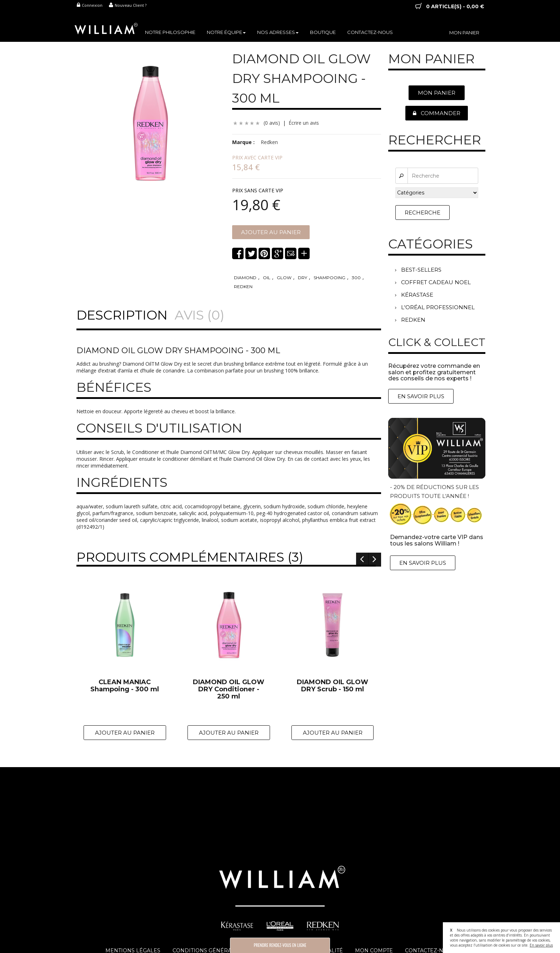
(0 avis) (272, 123)
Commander (437, 113)
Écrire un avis (304, 123)
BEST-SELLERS (418, 270)
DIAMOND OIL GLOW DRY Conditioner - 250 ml (229, 689)
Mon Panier (437, 93)
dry (302, 278)
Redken (269, 142)
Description (122, 315)
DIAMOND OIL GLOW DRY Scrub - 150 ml (332, 686)
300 (356, 278)
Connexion (90, 5)
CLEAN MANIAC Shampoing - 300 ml (125, 686)
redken (243, 287)
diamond (245, 278)
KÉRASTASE (414, 295)
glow (284, 278)
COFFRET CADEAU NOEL (433, 282)
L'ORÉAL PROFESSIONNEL (435, 307)
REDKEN (410, 320)
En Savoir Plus (421, 396)
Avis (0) (199, 315)
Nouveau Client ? (128, 5)
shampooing (329, 278)
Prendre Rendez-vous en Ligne (280, 945)
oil (267, 278)
